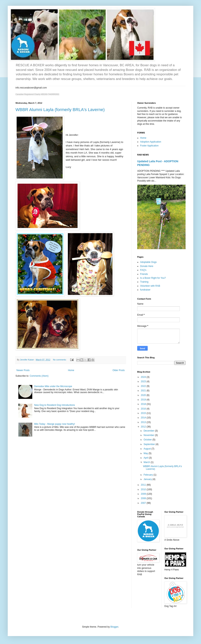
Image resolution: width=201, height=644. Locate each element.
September (150, 444)
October (148, 440)
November (149, 435)
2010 (144, 489)
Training (144, 282)
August (148, 449)
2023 (144, 381)
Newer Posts (23, 370)
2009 (144, 494)
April (146, 458)
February (149, 475)
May (146, 453)
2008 (144, 498)
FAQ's (143, 270)
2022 (144, 386)
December (149, 431)
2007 (144, 503)
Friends (144, 274)
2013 (144, 422)
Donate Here (147, 266)
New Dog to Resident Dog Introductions (55, 405)
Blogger (114, 627)
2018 (144, 404)
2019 (144, 400)
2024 (144, 377)
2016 (144, 409)
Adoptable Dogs (148, 262)
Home (71, 370)
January (148, 479)
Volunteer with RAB (150, 286)
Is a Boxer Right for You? (153, 278)
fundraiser (145, 290)
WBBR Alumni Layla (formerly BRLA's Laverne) (60, 110)
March (147, 462)
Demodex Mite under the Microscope (53, 386)
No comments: (60, 360)
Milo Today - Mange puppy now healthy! (55, 424)
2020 (144, 395)
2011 (144, 485)
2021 (144, 391)
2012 (144, 427)
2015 (144, 413)
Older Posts (119, 370)
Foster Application (149, 146)
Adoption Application (151, 142)
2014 (144, 418)
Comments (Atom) (39, 376)
